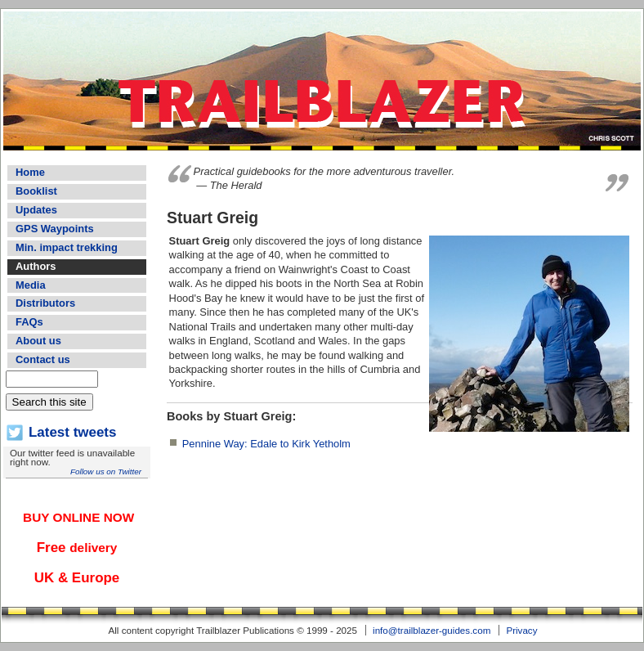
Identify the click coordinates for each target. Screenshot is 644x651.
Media (31, 285)
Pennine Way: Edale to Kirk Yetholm (266, 444)
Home (30, 172)
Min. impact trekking (67, 247)
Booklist (36, 191)
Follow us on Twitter (106, 471)
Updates (36, 210)
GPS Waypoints (55, 229)
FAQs (29, 322)
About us (38, 341)
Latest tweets (72, 432)
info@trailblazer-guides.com (432, 630)
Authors (36, 266)
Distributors (45, 303)
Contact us (43, 359)
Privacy (521, 630)
